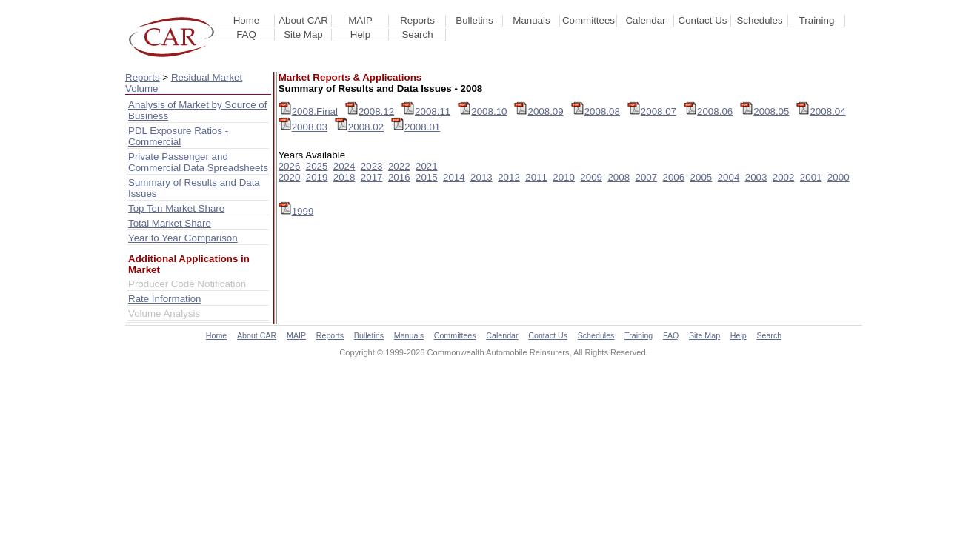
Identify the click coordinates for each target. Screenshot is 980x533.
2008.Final (308, 111)
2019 (317, 177)
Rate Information (165, 299)
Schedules (759, 20)
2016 (399, 177)
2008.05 (764, 111)
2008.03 (303, 127)
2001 (811, 177)
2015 (427, 177)
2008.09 (539, 111)
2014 (454, 177)
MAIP (360, 20)
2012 (509, 177)
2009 (591, 177)
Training (817, 20)
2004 (729, 177)
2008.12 (370, 111)
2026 (290, 166)
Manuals (531, 20)
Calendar (645, 20)
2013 (481, 177)
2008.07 (652, 111)
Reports (417, 20)
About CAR (303, 20)
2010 (564, 177)
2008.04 (821, 111)
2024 (344, 166)
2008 (619, 177)
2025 (317, 166)
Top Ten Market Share (176, 208)
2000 (839, 177)
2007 (646, 177)
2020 (290, 177)
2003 (756, 177)
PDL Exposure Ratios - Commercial (178, 136)
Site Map (303, 34)
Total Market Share (170, 223)
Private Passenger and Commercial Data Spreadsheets (198, 162)
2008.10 (482, 111)
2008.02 (359, 127)
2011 (536, 177)
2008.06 (708, 111)
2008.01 (416, 127)
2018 (344, 177)
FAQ (246, 34)
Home (247, 20)
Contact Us (703, 20)
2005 (701, 177)
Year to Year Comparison (183, 238)
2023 (372, 166)
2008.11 (426, 111)
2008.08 (596, 111)
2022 (399, 166)
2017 (372, 177)
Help (360, 34)
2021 (427, 166)
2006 (674, 177)
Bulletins (474, 20)
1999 (296, 211)
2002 (784, 177)
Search (417, 34)
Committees (589, 20)
